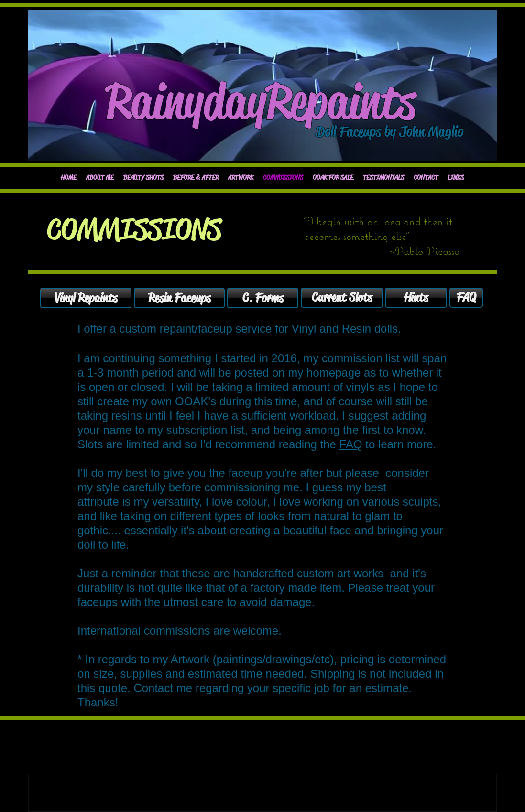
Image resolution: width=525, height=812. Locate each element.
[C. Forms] (263, 298)
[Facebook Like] (67, 153)
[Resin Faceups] (179, 298)
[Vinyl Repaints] (86, 298)
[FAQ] (466, 298)
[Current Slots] (342, 298)
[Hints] (416, 298)
